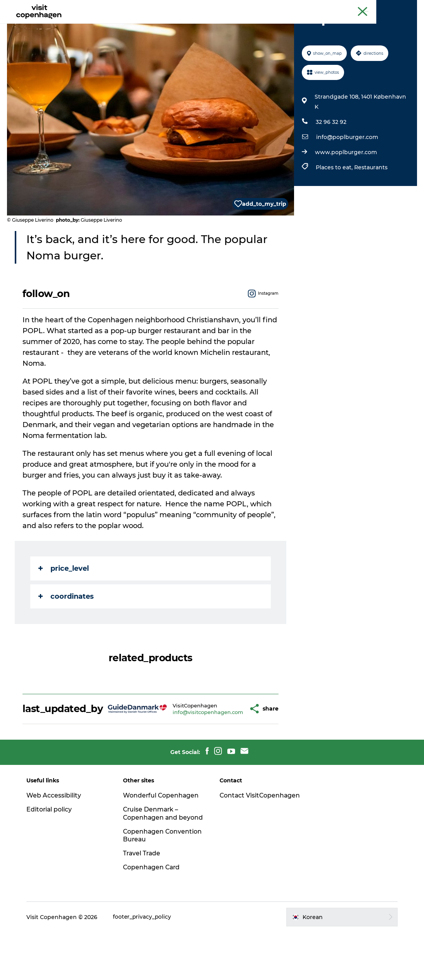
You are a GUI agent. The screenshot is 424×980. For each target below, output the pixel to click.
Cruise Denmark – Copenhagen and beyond (153, 857)
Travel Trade (144, 901)
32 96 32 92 (331, 159)
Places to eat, (335, 204)
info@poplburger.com (347, 174)
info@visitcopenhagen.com (194, 750)
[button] (231, 747)
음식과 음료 (234, 25)
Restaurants (370, 204)
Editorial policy (52, 849)
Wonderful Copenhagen (163, 835)
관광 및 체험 (191, 25)
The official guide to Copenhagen (329, 7)
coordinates (67, 633)
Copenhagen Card (395, 7)
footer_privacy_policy (145, 965)
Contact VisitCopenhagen (247, 839)
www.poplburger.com (346, 189)
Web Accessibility (56, 835)
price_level (64, 605)
